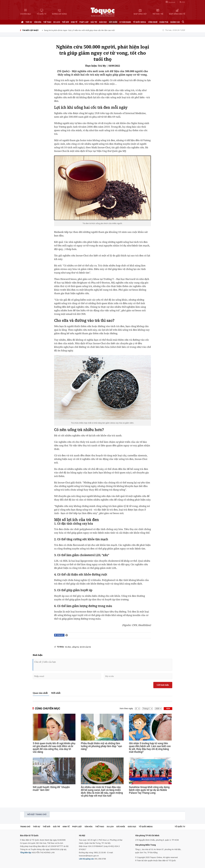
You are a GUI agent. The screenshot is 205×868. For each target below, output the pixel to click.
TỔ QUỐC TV (180, 827)
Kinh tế (74, 22)
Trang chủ (25, 827)
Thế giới (65, 22)
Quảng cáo (175, 22)
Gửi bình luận (163, 685)
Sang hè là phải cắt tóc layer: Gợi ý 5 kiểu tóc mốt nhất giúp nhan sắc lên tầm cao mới (79, 30)
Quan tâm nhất (40, 693)
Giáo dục (103, 22)
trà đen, (68, 647)
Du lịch (57, 22)
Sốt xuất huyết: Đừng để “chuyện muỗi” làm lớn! (51, 789)
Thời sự (29, 22)
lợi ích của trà (85, 647)
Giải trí (94, 22)
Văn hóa (38, 22)
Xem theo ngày (126, 708)
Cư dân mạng (125, 22)
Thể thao (47, 22)
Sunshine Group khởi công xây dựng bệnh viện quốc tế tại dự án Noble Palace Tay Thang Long (149, 790)
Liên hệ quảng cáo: (87, 859)
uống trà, (76, 647)
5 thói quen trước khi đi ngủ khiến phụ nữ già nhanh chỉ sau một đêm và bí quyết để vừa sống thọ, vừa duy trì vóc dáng (54, 748)
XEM (168, 709)
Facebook (170, 2)
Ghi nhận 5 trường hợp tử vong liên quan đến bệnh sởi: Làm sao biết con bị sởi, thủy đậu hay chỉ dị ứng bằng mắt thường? (150, 748)
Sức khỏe (113, 22)
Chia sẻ (60, 635)
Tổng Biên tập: (26, 853)
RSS (182, 2)
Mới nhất (56, 693)
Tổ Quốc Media (139, 22)
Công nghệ (153, 22)
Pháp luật (84, 22)
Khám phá (164, 22)
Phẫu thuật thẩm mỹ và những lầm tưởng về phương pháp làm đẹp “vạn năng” (101, 746)
